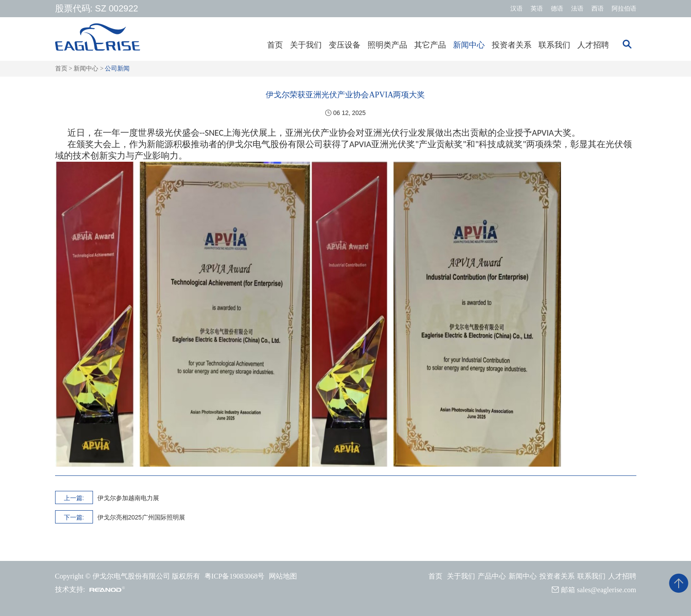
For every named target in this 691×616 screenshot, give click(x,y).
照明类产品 (387, 45)
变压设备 (345, 45)
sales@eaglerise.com (606, 590)
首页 (275, 45)
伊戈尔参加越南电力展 (128, 498)
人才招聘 (593, 45)
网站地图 (283, 576)
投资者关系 (512, 45)
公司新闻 (117, 69)
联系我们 (554, 45)
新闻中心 (469, 45)
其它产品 (430, 45)
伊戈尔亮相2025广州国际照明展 (141, 517)
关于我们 (306, 45)
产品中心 (492, 576)
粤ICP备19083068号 (235, 576)
